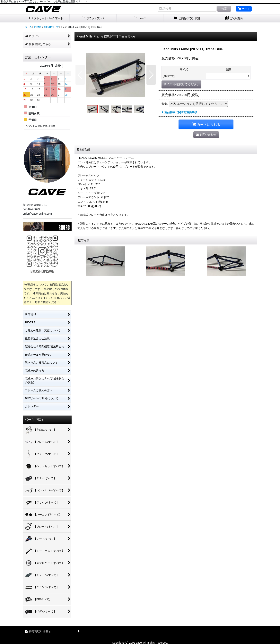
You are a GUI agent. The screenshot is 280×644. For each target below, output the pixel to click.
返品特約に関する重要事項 (179, 112)
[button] (80, 75)
